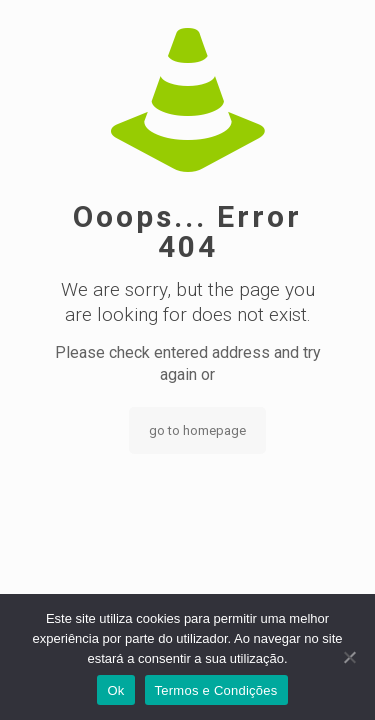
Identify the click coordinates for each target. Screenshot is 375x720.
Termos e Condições (216, 690)
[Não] (350, 657)
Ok (115, 690)
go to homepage (197, 430)
